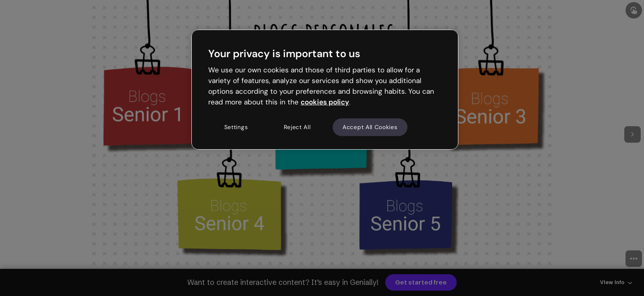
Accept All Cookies (370, 127)
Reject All (297, 127)
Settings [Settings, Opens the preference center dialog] (236, 127)
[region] (325, 90)
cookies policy (325, 102)
